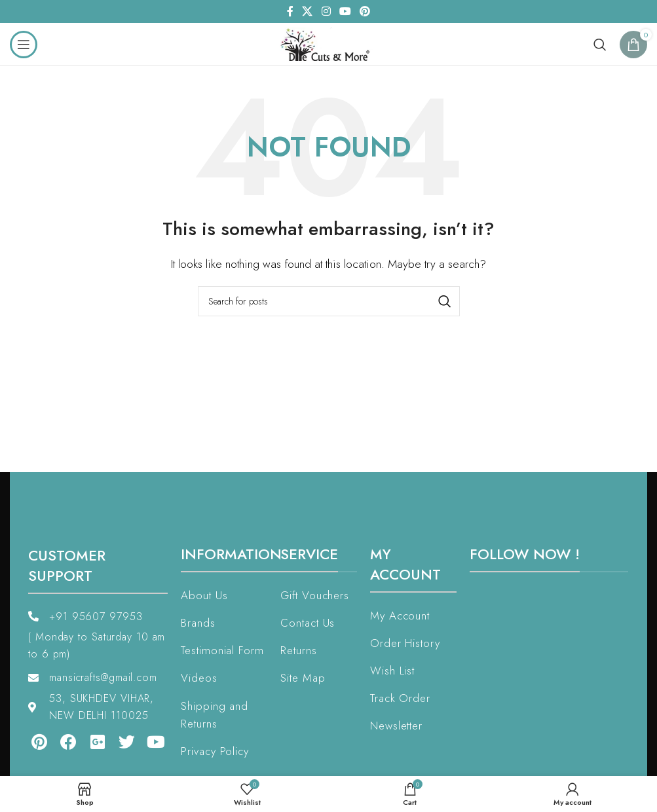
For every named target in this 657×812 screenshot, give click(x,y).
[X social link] (308, 11)
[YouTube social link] (345, 11)
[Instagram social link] (326, 11)
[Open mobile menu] (24, 45)
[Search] (600, 45)
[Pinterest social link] (365, 11)
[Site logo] (328, 43)
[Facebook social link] (290, 11)
